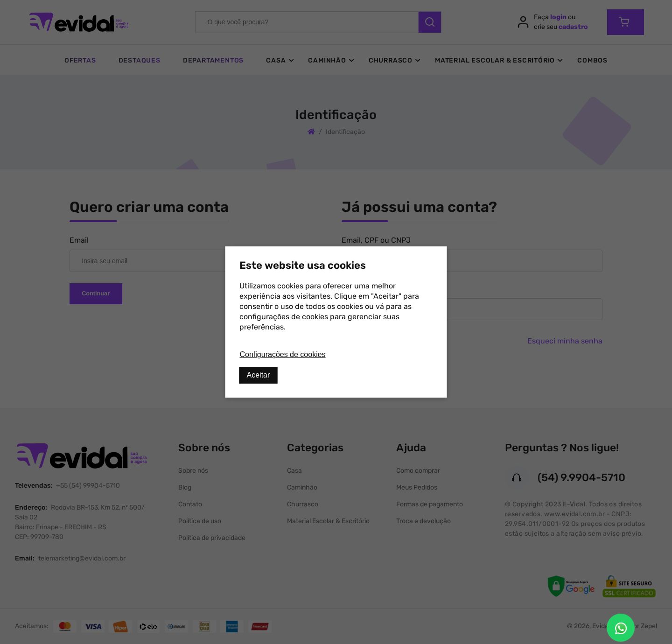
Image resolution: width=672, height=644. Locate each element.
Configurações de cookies (283, 354)
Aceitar (259, 375)
